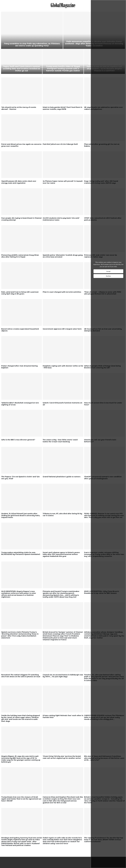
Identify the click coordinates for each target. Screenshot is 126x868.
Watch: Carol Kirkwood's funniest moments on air (62, 404)
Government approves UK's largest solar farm (62, 329)
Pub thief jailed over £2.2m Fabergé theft (60, 144)
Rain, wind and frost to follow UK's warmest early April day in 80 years (20, 293)
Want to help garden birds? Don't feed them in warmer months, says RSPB (62, 108)
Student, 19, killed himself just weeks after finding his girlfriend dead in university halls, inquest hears (21, 516)
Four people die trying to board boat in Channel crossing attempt (21, 219)
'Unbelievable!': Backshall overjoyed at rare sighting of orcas (20, 404)
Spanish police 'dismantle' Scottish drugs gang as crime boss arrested (63, 256)
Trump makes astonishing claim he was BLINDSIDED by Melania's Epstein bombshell (21, 553)
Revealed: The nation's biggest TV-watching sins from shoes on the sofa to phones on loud (21, 676)
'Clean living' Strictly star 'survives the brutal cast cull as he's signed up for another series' (62, 757)
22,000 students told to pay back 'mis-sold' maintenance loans (61, 219)
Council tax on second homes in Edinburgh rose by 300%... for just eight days (63, 676)
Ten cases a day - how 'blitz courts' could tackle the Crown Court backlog (60, 441)
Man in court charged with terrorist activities (62, 292)
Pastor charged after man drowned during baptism (19, 367)
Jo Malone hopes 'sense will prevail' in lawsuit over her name (63, 182)
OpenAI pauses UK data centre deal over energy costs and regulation (19, 182)
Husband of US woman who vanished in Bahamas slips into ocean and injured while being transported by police (63, 68)
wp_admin (6, 112)
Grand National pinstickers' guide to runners (62, 477)
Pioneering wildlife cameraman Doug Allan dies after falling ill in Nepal (20, 256)
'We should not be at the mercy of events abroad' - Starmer (19, 108)
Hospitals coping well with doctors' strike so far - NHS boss (63, 367)
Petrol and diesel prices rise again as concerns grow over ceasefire (21, 145)
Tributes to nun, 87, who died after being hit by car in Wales (62, 515)
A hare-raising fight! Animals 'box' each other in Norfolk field (63, 716)
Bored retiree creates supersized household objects (20, 330)
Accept (108, 271)
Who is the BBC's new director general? (18, 440)
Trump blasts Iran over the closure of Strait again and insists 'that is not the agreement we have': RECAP (21, 799)
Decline (108, 276)
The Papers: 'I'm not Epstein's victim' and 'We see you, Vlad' (20, 478)
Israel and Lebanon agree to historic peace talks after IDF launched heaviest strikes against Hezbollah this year (61, 554)
